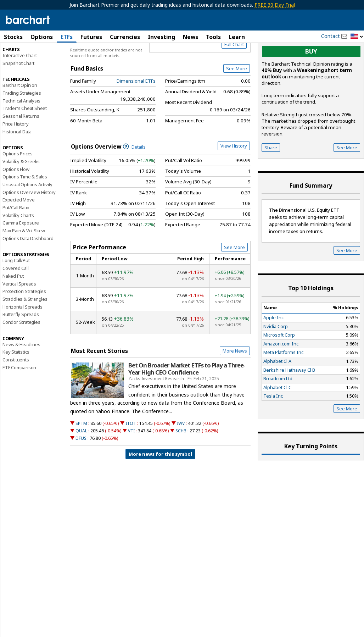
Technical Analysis (21, 131)
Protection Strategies (24, 322)
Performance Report (24, 63)
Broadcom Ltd (278, 409)
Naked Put (13, 306)
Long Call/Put (16, 291)
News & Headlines (21, 375)
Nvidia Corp (276, 356)
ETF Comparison (19, 398)
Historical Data (17, 162)
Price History (15, 154)
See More (237, 99)
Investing (161, 37)
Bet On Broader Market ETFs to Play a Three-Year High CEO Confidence (187, 399)
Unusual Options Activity (27, 215)
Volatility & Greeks (21, 192)
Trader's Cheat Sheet (25, 139)
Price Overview (19, 56)
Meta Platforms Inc (283, 383)
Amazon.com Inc (281, 374)
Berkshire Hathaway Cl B (289, 400)
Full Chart (234, 74)
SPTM (81, 453)
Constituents (16, 390)
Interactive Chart (20, 85)
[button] (357, 37)
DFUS (81, 469)
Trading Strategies (22, 123)
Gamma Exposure (21, 253)
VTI (131, 461)
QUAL (81, 461)
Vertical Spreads (19, 314)
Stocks (13, 37)
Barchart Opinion (20, 116)
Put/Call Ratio (16, 238)
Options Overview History (29, 222)
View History (234, 176)
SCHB (181, 461)
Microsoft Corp (279, 365)
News (191, 37)
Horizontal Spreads (22, 337)
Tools (213, 37)
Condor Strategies (21, 352)
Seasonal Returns (21, 146)
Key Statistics (16, 382)
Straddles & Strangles (25, 329)
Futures (91, 37)
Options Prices (18, 184)
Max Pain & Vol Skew (24, 261)
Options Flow (16, 199)
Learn (237, 37)
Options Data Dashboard (28, 268)
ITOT (131, 453)
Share (271, 178)
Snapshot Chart (18, 93)
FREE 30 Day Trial (275, 5)
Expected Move (18, 230)
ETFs (67, 37)
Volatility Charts (18, 245)
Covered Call (16, 299)
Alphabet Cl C (277, 417)
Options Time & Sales (25, 207)
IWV (181, 453)
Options (42, 37)
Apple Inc (273, 348)
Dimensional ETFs (136, 111)
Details (134, 177)
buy (311, 82)
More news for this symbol (160, 484)
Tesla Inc (273, 426)
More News (235, 381)
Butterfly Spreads (21, 345)
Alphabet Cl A (277, 391)
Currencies (125, 37)
